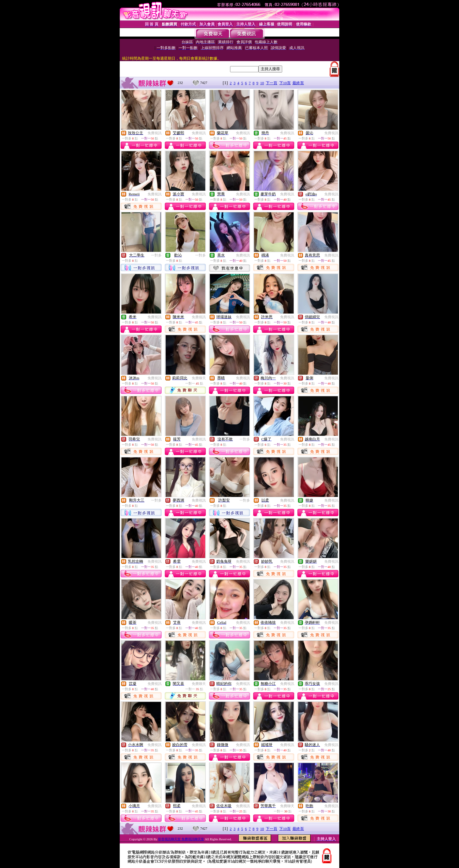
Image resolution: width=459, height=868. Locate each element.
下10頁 (285, 83)
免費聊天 (199, 378)
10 (262, 83)
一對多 (156, 255)
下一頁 (272, 83)
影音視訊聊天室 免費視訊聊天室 (181, 839)
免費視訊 (155, 133)
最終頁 (298, 83)
